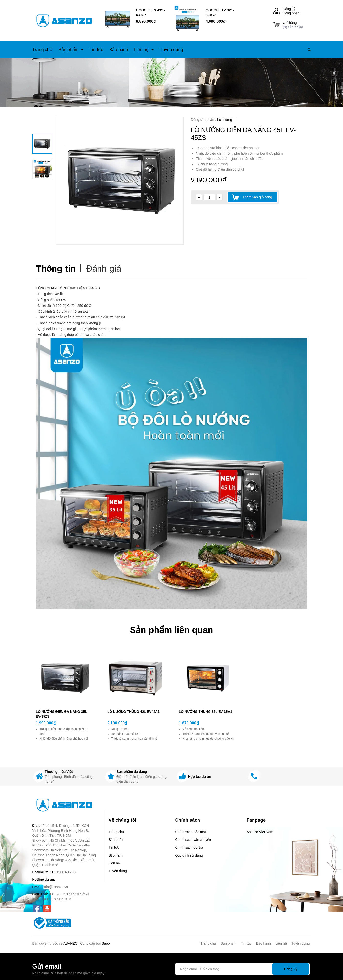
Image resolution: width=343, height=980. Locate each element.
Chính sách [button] (188, 820)
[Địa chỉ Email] (242, 969)
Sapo (106, 943)
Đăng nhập (291, 13)
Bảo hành (116, 855)
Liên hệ (114, 863)
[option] (120, 181)
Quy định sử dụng (189, 855)
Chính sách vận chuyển (193, 840)
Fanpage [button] (256, 820)
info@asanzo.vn (56, 887)
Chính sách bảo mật (191, 832)
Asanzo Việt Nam (260, 832)
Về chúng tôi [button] (122, 820)
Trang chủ (116, 832)
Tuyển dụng (118, 871)
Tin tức (114, 847)
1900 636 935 (67, 872)
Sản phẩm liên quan (171, 630)
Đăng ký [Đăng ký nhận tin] (291, 969)
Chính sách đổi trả (189, 847)
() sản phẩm (299, 25)
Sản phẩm (116, 840)
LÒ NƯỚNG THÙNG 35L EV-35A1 (206, 712)
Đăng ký (289, 9)
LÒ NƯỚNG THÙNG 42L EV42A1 (133, 712)
